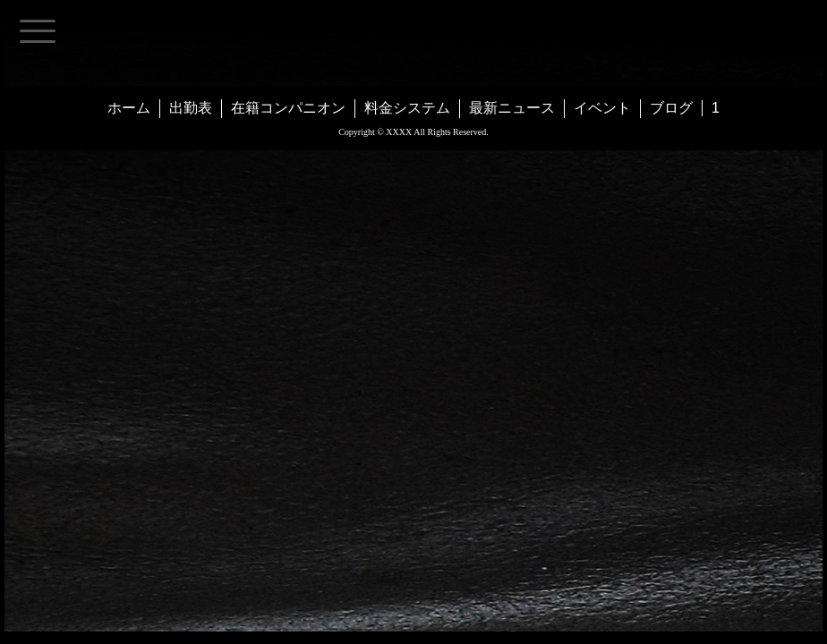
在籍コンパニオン (288, 108)
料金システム (407, 108)
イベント (602, 108)
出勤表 (191, 108)
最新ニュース (512, 108)
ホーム (129, 108)
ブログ (671, 108)
